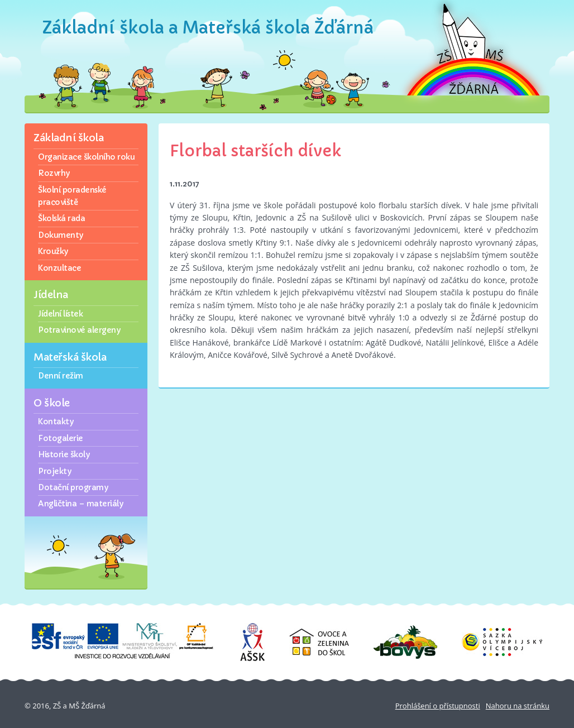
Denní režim (61, 376)
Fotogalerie (61, 438)
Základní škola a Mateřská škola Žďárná (208, 28)
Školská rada (61, 218)
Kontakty (56, 422)
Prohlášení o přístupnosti (438, 706)
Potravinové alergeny (79, 330)
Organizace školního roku (86, 157)
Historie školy (64, 454)
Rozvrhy (54, 173)
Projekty (54, 471)
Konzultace (59, 268)
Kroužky (53, 251)
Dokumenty (61, 235)
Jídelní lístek (60, 314)
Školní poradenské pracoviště (72, 196)
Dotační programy (73, 487)
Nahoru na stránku (518, 706)
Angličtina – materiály (80, 504)
